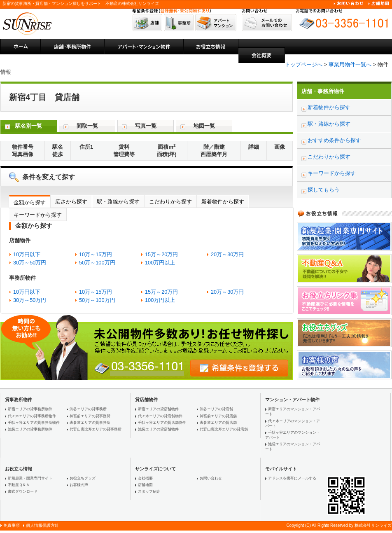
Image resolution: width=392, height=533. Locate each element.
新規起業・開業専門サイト (30, 478)
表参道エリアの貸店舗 (218, 423)
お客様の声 (79, 485)
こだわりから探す (170, 202)
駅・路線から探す (118, 202)
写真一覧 (146, 126)
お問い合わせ (211, 478)
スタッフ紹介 (149, 491)
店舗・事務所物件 (323, 91)
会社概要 (145, 478)
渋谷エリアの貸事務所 (88, 409)
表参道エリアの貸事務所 (90, 423)
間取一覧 (87, 126)
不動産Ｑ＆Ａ (19, 485)
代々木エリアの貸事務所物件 (32, 416)
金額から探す (30, 202)
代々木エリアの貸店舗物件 (160, 416)
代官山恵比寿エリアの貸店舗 (224, 429)
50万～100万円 (97, 263)
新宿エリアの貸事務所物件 (30, 409)
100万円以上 (160, 263)
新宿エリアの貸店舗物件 (158, 409)
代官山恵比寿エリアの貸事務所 (96, 429)
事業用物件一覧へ (350, 64)
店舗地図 (145, 485)
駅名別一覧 (29, 126)
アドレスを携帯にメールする (292, 478)
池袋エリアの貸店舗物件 (158, 429)
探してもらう (324, 190)
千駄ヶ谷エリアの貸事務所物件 (34, 423)
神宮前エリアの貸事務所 (90, 416)
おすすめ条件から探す (334, 140)
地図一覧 (204, 126)
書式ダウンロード (23, 491)
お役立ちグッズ (83, 478)
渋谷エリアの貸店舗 (216, 409)
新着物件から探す (223, 202)
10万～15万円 (96, 254)
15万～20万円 (161, 254)
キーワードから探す (38, 215)
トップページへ (304, 64)
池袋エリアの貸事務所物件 (30, 429)
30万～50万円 (30, 263)
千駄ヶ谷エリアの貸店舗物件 (162, 423)
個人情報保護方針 (42, 525)
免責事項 (12, 525)
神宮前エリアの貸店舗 (218, 416)
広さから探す (71, 202)
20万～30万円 (227, 254)
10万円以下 (27, 254)
